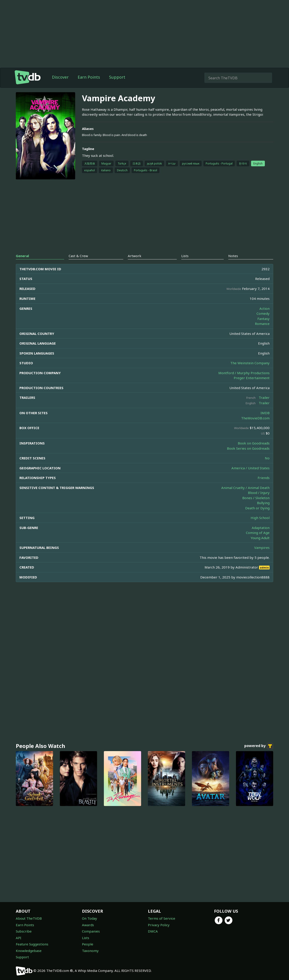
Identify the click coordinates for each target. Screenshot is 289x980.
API (19, 938)
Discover (60, 86)
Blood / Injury (259, 502)
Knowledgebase (29, 951)
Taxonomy (90, 951)
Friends (264, 487)
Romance (262, 333)
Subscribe (24, 931)
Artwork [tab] (135, 265)
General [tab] (22, 265)
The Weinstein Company (250, 372)
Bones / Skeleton (256, 507)
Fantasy (263, 328)
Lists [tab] (185, 265)
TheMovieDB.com (255, 427)
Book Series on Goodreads (248, 457)
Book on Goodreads (254, 452)
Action (265, 317)
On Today (90, 918)
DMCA (153, 931)
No (267, 467)
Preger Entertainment (252, 387)
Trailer (264, 407)
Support (117, 86)
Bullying (263, 512)
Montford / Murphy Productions (244, 382)
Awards (88, 925)
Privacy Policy (159, 925)
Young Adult (260, 547)
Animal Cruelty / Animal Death (245, 497)
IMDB (265, 422)
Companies (91, 931)
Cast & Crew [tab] (78, 265)
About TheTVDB (29, 918)
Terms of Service (162, 918)
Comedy (263, 322)
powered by (259, 755)
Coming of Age (258, 542)
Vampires (262, 557)
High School (260, 527)
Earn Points (89, 86)
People (88, 944)
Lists (86, 938)
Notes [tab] (233, 265)
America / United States (251, 477)
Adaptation (261, 537)
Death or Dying (257, 517)
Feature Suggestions (32, 944)
